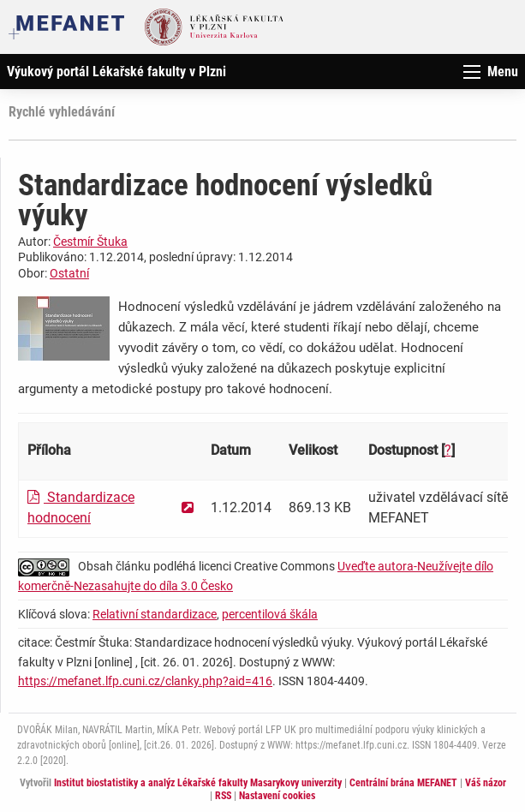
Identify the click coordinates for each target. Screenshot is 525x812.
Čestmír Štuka (90, 242)
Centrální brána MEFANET (403, 783)
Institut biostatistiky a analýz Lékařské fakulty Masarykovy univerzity (198, 783)
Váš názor (486, 783)
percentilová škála (270, 614)
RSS (223, 796)
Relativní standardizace (155, 614)
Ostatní (69, 273)
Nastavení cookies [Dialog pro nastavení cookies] (277, 796)
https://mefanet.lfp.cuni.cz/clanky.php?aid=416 (145, 681)
